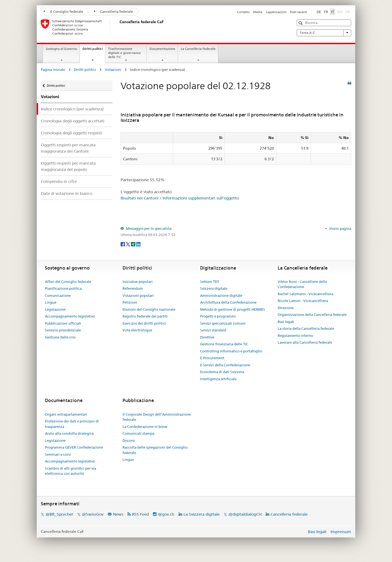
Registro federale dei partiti (145, 316)
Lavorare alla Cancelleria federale (305, 342)
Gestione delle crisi (60, 337)
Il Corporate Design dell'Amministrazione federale (157, 417)
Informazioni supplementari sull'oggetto (201, 198)
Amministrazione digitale (221, 295)
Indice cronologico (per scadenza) (72, 109)
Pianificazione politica (63, 288)
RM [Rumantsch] (340, 12)
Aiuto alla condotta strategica (69, 433)
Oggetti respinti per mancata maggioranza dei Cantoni (68, 148)
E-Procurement (212, 358)
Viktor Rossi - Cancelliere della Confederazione (302, 284)
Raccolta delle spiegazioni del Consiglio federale (155, 450)
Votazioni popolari (138, 295)
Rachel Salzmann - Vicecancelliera (305, 294)
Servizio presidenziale (63, 330)
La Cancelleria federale (198, 49)
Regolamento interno (295, 336)
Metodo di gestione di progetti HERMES (233, 309)
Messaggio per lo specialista (148, 228)
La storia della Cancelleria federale (306, 328)
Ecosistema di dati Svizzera (222, 372)
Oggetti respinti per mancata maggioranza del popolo (68, 166)
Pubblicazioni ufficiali (63, 323)
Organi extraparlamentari (66, 414)
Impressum (341, 532)
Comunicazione (58, 295)
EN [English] (348, 12)
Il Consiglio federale (63, 11)
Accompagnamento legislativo (70, 316)
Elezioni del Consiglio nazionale (149, 309)
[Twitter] (128, 244)
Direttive (207, 337)
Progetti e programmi (218, 316)
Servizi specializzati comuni (223, 323)
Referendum (133, 288)
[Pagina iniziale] (118, 27)
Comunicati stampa (138, 433)
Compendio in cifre (59, 181)
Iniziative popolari (138, 282)
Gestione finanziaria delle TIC (224, 344)
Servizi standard (213, 330)
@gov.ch (166, 514)
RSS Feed (140, 514)
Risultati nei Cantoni (140, 198)
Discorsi (129, 440)
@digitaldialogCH (245, 514)
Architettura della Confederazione (228, 302)
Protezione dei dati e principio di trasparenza (72, 424)
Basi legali (286, 322)
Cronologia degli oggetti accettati (73, 121)
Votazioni (113, 70)
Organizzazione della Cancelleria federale (312, 315)
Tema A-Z (324, 33)
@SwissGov (93, 514)
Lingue (51, 302)
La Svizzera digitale (202, 514)
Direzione (286, 308)
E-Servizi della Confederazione (225, 365)
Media (258, 12)
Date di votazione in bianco (67, 193)
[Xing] (134, 244)
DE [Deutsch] (319, 12)
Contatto (243, 12)
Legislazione (55, 309)
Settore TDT (210, 282)
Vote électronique (137, 330)
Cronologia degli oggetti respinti (71, 133)
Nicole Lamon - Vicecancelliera (303, 301)
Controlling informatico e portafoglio (231, 351)
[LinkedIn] (138, 244)
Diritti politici (94, 50)
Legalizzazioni (276, 12)
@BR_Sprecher (59, 514)
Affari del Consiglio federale (68, 282)
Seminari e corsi (58, 454)
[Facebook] (123, 244)
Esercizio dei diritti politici (144, 323)
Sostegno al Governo (61, 49)
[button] (301, 23)
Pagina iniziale (53, 70)
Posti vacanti (298, 12)
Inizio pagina (340, 228)
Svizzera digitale (214, 288)
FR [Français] (326, 12)
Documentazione (162, 49)
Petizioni (130, 302)
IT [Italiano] (333, 12)
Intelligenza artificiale (218, 379)
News (118, 514)
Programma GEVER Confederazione (74, 447)
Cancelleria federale (114, 11)
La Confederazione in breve (145, 427)
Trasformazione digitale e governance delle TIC (124, 53)
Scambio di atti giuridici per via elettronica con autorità (71, 471)
